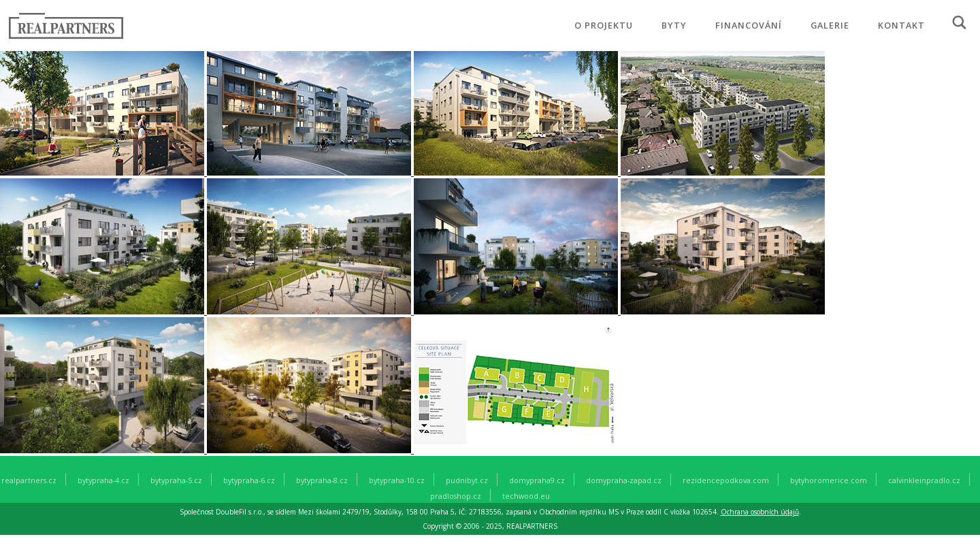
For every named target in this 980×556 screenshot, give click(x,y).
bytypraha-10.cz (397, 480)
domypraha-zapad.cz (624, 480)
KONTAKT (901, 25)
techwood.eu (526, 496)
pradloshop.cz (456, 496)
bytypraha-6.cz (249, 480)
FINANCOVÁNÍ (749, 25)
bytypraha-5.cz (176, 480)
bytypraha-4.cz (103, 480)
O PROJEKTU (604, 25)
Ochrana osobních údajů (760, 512)
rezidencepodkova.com (726, 480)
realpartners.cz (29, 480)
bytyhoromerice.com (829, 480)
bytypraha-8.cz (322, 480)
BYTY (674, 25)
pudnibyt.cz (467, 480)
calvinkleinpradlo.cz (924, 480)
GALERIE (830, 25)
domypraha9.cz (537, 480)
